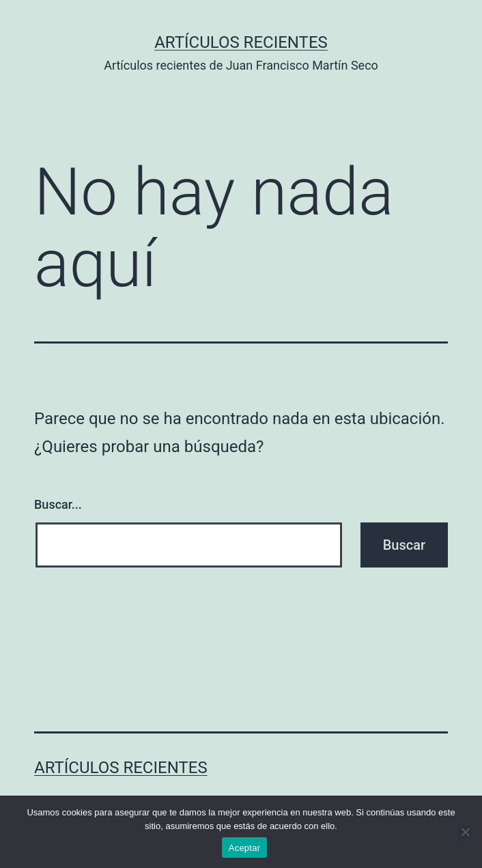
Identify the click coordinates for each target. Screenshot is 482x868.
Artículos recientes (241, 42)
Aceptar (245, 848)
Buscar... (58, 504)
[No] (465, 832)
